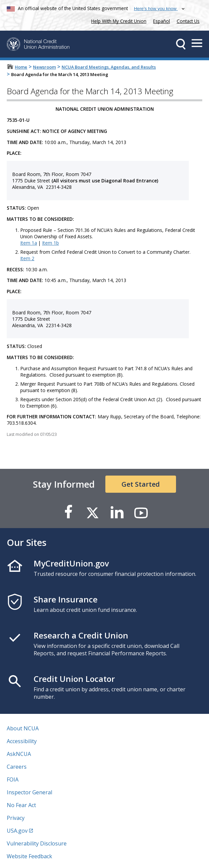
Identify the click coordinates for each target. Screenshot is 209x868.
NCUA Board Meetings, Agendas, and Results (109, 67)
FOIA (13, 779)
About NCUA (23, 728)
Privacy (16, 818)
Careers (17, 767)
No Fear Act (21, 805)
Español (162, 21)
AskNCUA (19, 754)
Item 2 (27, 258)
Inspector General (29, 792)
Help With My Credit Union (117, 20)
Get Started (141, 484)
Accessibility (22, 741)
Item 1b (50, 243)
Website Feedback (29, 856)
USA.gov (17, 831)
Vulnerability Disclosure (37, 843)
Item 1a (29, 243)
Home (21, 67)
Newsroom (44, 67)
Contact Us (188, 21)
